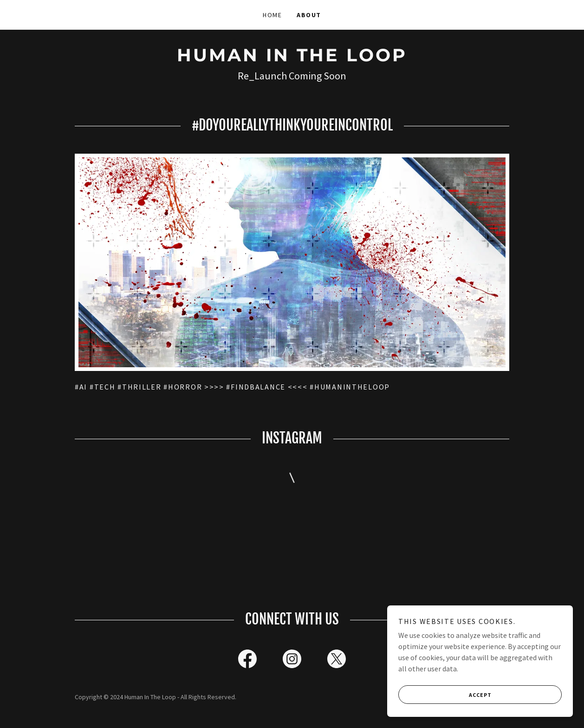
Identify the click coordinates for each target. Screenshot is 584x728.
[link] (292, 58)
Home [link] (272, 15)
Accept (445, 695)
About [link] (309, 15)
